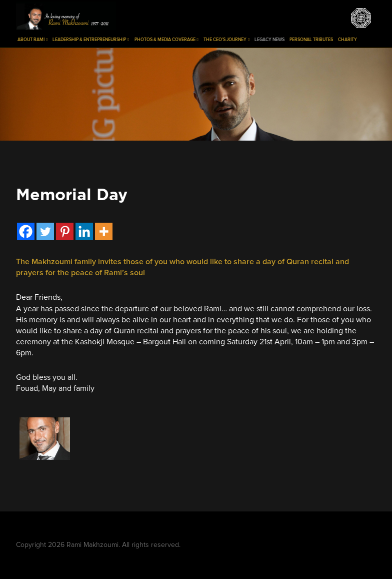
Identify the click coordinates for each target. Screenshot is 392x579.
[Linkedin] (84, 231)
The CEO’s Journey (226, 40)
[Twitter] (45, 231)
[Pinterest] (65, 231)
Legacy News (269, 40)
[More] (104, 231)
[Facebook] (26, 231)
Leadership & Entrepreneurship (91, 40)
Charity (347, 40)
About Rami (32, 40)
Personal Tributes (311, 40)
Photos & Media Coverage (166, 40)
